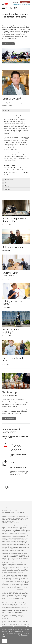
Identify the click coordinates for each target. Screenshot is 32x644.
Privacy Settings (20, 512)
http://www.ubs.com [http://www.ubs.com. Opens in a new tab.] (14, 523)
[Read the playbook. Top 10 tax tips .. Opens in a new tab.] (9, 419)
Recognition (8, 180)
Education (7, 183)
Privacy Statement (11, 633)
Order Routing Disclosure (16, 623)
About (6, 110)
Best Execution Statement (20, 626)
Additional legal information (10, 510)
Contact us (16, 2)
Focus (6, 186)
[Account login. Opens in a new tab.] (25, 2)
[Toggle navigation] (10, 8)
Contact (6, 189)
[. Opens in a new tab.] (5, 4)
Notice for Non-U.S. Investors (9, 621)
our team (11, 410)
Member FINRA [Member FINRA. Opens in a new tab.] (9, 581)
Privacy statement (14, 508)
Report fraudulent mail (9, 512)
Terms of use (5, 508)
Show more (7, 225)
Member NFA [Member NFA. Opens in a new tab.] (20, 589)
